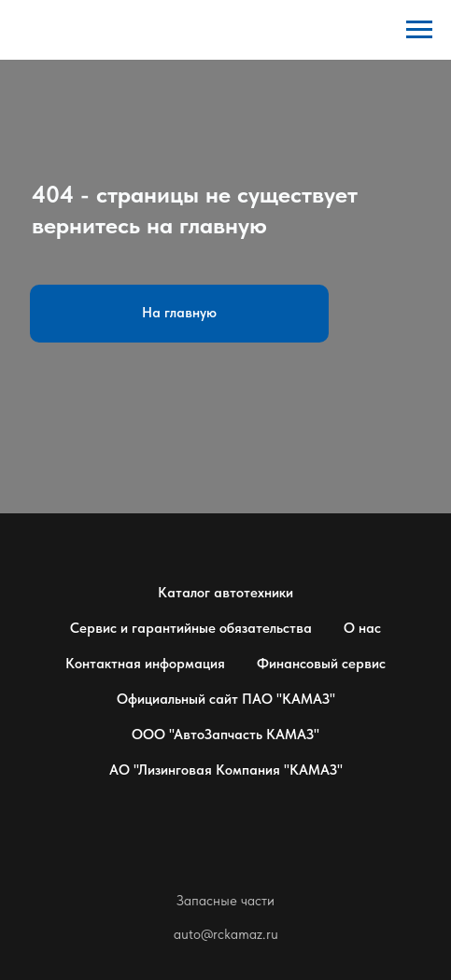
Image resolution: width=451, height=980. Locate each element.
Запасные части (225, 901)
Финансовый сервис (321, 664)
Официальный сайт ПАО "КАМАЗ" (226, 699)
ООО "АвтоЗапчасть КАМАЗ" (225, 735)
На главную (179, 313)
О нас (362, 628)
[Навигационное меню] (419, 30)
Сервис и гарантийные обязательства (191, 628)
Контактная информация (145, 664)
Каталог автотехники (225, 593)
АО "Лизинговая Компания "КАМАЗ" (226, 770)
